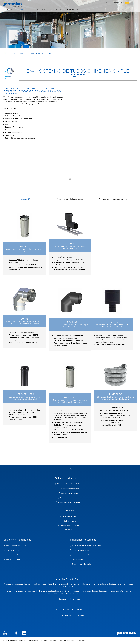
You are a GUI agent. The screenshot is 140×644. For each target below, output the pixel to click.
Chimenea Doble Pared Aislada (69, 484)
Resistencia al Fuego (69, 493)
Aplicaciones (10, 10)
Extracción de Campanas (16, 555)
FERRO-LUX (70, 322)
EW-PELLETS (70, 397)
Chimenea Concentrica (69, 498)
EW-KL (25, 319)
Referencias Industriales (82, 564)
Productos (27, 10)
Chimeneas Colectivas (14, 550)
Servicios (55, 10)
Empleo (108, 3)
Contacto (69, 10)
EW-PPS (70, 244)
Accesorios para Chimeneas (69, 502)
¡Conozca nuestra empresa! (69, 599)
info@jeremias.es (69, 521)
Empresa (118, 3)
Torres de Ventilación (81, 550)
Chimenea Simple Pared (69, 489)
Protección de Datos (49, 641)
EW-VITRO (112, 322)
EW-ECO (25, 246)
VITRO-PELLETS (25, 394)
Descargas (42, 10)
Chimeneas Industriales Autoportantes (88, 546)
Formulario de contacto (69, 526)
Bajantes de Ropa (13, 559)
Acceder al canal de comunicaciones (69, 615)
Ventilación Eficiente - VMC (17, 546)
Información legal (67, 641)
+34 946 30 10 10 (70, 516)
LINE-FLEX (115, 394)
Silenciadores (78, 559)
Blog (78, 10)
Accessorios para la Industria (84, 555)
